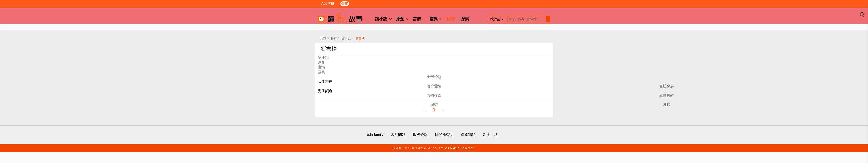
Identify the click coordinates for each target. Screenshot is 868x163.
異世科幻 (667, 96)
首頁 (323, 39)
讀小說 (383, 19)
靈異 (435, 19)
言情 (419, 19)
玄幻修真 (434, 96)
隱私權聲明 (444, 135)
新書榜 (360, 39)
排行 (451, 19)
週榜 (434, 104)
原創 (402, 19)
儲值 (345, 4)
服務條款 (420, 135)
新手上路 (490, 135)
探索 (465, 19)
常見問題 (398, 135)
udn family (375, 135)
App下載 (327, 4)
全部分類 (434, 77)
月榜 (667, 104)
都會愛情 (434, 86)
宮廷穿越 (667, 86)
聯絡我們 (468, 135)
